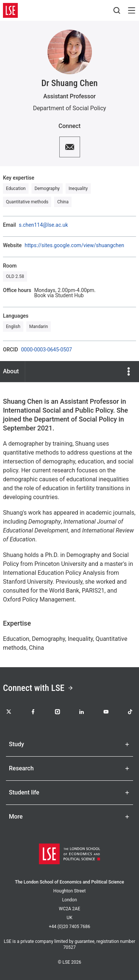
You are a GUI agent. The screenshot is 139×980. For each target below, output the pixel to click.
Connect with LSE (38, 688)
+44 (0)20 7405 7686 (70, 927)
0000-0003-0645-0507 (47, 350)
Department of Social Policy (69, 108)
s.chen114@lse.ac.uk (43, 225)
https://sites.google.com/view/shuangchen (74, 245)
